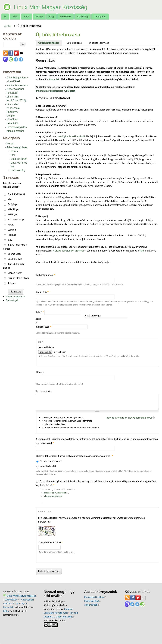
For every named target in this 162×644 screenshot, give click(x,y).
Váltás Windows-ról (18, 85)
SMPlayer (12, 214)
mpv (10, 240)
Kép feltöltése (46, 347)
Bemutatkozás (44, 391)
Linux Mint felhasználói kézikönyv (14, 108)
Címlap (8, 26)
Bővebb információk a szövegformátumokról (129, 418)
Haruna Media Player (18, 278)
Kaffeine (12, 283)
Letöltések (66, 16)
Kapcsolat (8, 607)
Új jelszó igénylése (99, 43)
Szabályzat (22, 603)
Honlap (40, 372)
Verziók (11, 116)
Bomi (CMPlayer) (16, 194)
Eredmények (12, 300)
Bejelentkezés (74, 43)
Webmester (12, 600)
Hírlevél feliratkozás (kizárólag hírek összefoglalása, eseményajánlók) (75, 456)
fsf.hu (7, 611)
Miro (10, 199)
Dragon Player (15, 273)
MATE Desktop (93, 601)
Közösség (83, 16)
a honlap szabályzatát (53, 496)
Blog (51, 16)
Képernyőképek (16, 89)
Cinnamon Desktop (95, 597)
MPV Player (13, 209)
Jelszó (40, 312)
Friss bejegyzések (17, 147)
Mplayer (12, 235)
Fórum (39, 16)
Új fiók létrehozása (50, 42)
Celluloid (12, 230)
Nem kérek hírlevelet (51, 461)
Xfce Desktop (92, 605)
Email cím (42, 292)
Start (15, 16)
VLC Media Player (17, 220)
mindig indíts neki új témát (71, 136)
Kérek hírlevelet (48, 466)
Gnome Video (15, 254)
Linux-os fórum (19, 159)
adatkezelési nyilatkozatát (55, 493)
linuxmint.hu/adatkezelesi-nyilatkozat (55, 91)
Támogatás (100, 16)
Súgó (27, 16)
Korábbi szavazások (15, 297)
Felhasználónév (45, 275)
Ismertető (12, 93)
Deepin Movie (15, 259)
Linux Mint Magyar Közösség (59, 7)
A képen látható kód (51, 542)
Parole (11, 225)
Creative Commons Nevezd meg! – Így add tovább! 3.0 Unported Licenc (61, 613)
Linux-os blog (18, 170)
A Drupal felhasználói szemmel (69, 251)
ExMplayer (13, 204)
